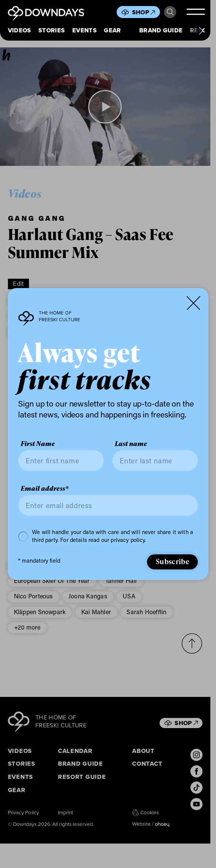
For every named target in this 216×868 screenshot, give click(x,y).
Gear (112, 30)
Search (170, 12)
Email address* (45, 488)
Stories (52, 30)
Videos (20, 30)
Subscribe (173, 561)
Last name (131, 444)
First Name (38, 444)
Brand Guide (161, 30)
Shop (144, 12)
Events (84, 30)
